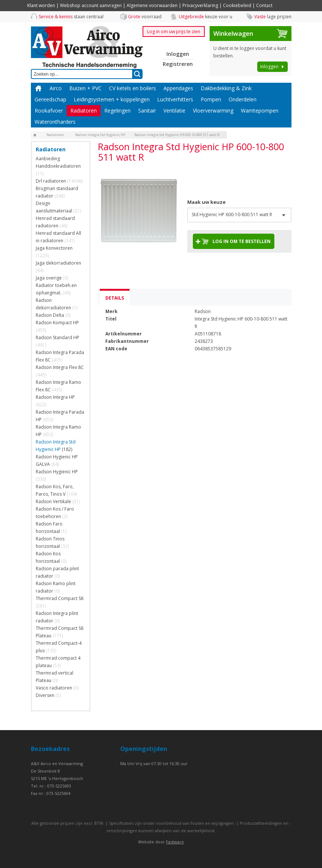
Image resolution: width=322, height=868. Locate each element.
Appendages (178, 88)
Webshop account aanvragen (91, 5)
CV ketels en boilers (133, 88)
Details (115, 298)
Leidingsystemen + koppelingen (112, 99)
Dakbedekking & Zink (226, 88)
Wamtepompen (260, 111)
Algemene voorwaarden (152, 5)
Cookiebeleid (237, 5)
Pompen (211, 99)
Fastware (175, 842)
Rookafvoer (49, 111)
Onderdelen (243, 99)
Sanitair (147, 111)
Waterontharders (55, 122)
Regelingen (117, 111)
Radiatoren (84, 111)
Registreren (178, 64)
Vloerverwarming (213, 111)
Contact (264, 5)
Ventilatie (174, 111)
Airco (56, 88)
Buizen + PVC (85, 88)
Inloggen (178, 54)
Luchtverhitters (175, 99)
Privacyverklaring (200, 5)
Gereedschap (50, 99)
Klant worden (41, 5)
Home (38, 88)
